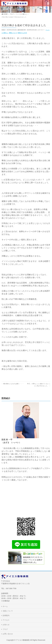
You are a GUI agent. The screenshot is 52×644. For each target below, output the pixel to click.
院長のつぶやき (22, 33)
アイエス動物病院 (23, 640)
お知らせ (6, 625)
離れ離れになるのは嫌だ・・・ (13, 384)
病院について (13, 33)
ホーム (5, 606)
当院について (8, 611)
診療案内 (6, 615)
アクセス (6, 620)
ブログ (5, 629)
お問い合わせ (8, 634)
